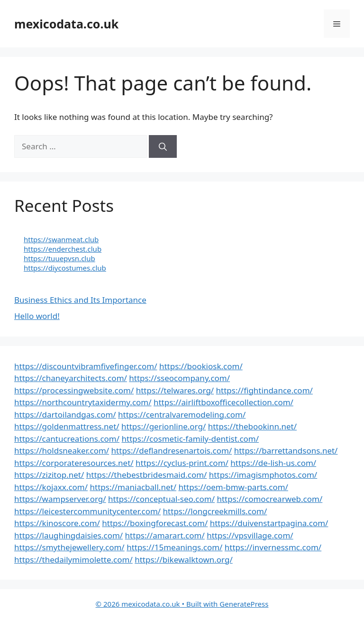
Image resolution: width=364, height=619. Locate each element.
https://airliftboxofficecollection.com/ (223, 402)
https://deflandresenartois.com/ (172, 451)
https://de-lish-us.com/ (273, 463)
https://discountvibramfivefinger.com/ (86, 366)
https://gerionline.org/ (164, 426)
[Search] (163, 146)
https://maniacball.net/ (133, 487)
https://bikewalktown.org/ (184, 560)
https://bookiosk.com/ (201, 366)
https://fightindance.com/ (264, 390)
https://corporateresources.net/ (74, 463)
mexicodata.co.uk (66, 24)
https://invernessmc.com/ (273, 547)
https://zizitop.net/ (49, 475)
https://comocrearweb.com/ (269, 499)
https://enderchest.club (63, 249)
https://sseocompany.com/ (179, 378)
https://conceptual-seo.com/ (161, 499)
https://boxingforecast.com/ (155, 523)
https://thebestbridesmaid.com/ (147, 475)
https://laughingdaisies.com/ (68, 535)
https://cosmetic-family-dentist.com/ (191, 439)
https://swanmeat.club (61, 239)
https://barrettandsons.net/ (286, 451)
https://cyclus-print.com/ (182, 463)
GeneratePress (244, 604)
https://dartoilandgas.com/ (65, 414)
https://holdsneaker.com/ (62, 451)
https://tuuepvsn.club (59, 258)
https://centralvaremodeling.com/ (182, 414)
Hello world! (37, 316)
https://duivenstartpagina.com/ (269, 523)
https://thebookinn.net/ (252, 426)
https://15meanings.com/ (174, 547)
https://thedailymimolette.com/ (73, 560)
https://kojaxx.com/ (51, 487)
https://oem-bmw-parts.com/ (233, 487)
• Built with (158, 604)
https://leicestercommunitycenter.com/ (87, 511)
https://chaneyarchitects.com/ (71, 378)
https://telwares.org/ (175, 390)
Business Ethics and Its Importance (80, 300)
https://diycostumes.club (65, 268)
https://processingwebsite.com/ (74, 390)
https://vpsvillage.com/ (250, 535)
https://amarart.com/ (165, 535)
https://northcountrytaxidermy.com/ (83, 402)
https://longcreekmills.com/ (215, 511)
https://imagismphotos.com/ (263, 475)
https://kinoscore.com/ (57, 523)
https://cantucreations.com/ (67, 439)
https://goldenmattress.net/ (67, 426)
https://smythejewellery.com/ (69, 547)
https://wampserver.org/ (60, 499)
